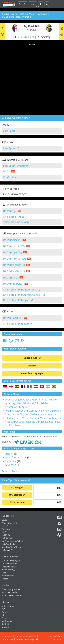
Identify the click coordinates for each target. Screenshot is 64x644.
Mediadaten (7, 621)
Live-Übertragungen (11, 561)
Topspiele (6, 529)
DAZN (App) (10, 211)
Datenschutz (7, 639)
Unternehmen (8, 606)
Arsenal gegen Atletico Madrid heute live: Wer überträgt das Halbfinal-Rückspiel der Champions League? (32, 403)
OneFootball (10, 177)
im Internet (7, 538)
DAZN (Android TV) (14, 246)
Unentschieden (17, 495)
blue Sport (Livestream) (17, 166)
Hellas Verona (17, 502)
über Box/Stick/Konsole (12, 547)
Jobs (3, 615)
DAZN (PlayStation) (14, 271)
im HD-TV (6, 535)
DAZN (6, 171)
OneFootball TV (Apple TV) (18, 300)
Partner (5, 612)
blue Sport (9, 131)
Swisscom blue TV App (16, 222)
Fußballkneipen (9, 567)
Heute (33, 4)
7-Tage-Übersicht (9, 523)
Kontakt (5, 624)
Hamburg (11, 461)
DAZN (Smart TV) (13, 318)
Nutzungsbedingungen (25, 636)
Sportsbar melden (10, 592)
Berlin (9, 454)
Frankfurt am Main (16, 457)
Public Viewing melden (12, 595)
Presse (5, 618)
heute (4, 520)
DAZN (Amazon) (12, 240)
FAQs (4, 609)
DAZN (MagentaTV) (14, 265)
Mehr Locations (13, 471)
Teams (5, 573)
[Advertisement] (32, 79)
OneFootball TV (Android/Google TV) (24, 295)
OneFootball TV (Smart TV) (18, 324)
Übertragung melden (11, 589)
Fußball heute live (32, 358)
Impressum (7, 636)
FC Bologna (17, 488)
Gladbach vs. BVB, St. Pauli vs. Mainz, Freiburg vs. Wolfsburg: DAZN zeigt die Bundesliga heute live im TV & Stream (33, 422)
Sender (5, 579)
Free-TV (22, 4)
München (11, 465)
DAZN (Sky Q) (11, 278)
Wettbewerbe (8, 576)
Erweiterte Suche (9, 564)
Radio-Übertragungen (32, 373)
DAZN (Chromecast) (14, 259)
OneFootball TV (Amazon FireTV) (22, 290)
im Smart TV (7, 550)
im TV (4, 532)
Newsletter (7, 627)
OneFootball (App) (13, 217)
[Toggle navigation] (60, 4)
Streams (32, 366)
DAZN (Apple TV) (12, 252)
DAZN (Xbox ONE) (13, 284)
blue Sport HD (11, 148)
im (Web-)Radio (8, 544)
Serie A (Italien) (25, 37)
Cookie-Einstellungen (26, 639)
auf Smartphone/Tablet (12, 541)
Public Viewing (8, 570)
